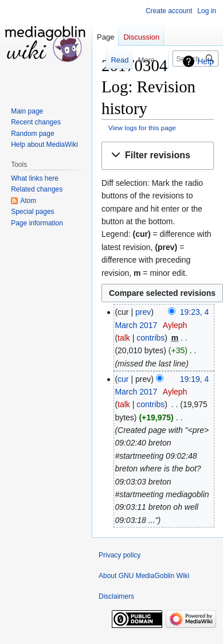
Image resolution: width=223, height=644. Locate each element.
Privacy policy (120, 555)
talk (124, 338)
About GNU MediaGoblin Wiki (144, 576)
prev (143, 312)
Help (206, 61)
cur (123, 379)
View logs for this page (142, 128)
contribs (150, 338)
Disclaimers (116, 596)
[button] (158, 156)
